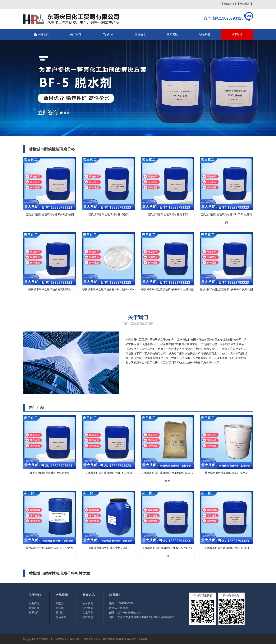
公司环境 (34, 608)
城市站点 (237, 34)
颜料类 (60, 613)
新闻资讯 (229, 4)
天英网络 (143, 639)
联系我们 (205, 34)
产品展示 (108, 34)
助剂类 (60, 603)
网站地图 (245, 4)
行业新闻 (88, 608)
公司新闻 (88, 603)
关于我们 (76, 34)
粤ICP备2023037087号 (115, 639)
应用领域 (140, 34)
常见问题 (88, 613)
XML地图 (88, 639)
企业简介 (34, 603)
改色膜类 (61, 617)
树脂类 (60, 608)
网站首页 (43, 34)
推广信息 (88, 617)
